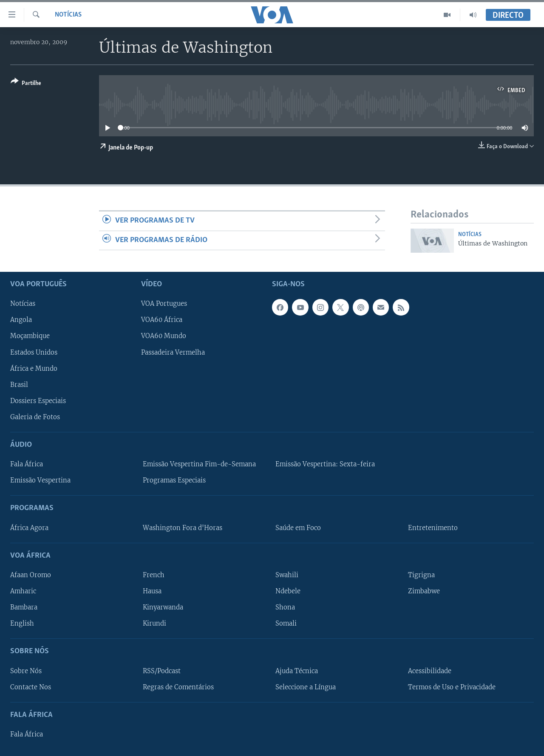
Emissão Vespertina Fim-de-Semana (199, 464)
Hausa (152, 591)
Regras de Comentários (178, 687)
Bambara (24, 607)
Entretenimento (433, 528)
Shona (285, 607)
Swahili (287, 575)
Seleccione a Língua (306, 687)
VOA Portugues (164, 304)
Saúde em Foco (298, 528)
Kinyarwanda (163, 607)
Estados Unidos (34, 352)
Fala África (27, 464)
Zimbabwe (424, 591)
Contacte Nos (31, 687)
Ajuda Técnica (297, 671)
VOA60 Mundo (164, 336)
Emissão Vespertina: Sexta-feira (325, 464)
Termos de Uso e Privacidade (452, 687)
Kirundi (154, 623)
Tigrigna (421, 575)
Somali (286, 623)
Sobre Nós (26, 671)
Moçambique (30, 336)
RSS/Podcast (162, 671)
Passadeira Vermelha (173, 352)
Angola (21, 320)
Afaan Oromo (31, 575)
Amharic (23, 591)
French (154, 575)
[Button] (26, 84)
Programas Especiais (174, 480)
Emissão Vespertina (40, 480)
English (22, 623)
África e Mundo (34, 368)
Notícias (68, 15)
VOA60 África (162, 320)
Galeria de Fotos (35, 417)
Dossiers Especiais (38, 401)
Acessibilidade (430, 671)
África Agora (29, 528)
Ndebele (288, 591)
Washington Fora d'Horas (183, 528)
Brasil (19, 384)
